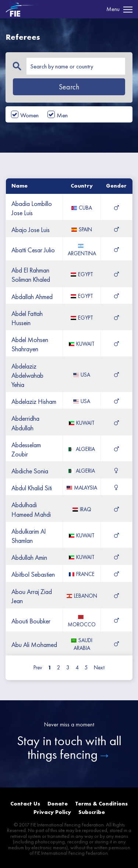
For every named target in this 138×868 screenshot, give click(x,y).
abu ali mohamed (34, 645)
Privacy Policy (52, 812)
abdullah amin (29, 557)
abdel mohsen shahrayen (30, 344)
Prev (38, 668)
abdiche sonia (30, 471)
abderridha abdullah (25, 423)
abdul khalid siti (32, 488)
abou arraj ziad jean (32, 596)
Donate (58, 804)
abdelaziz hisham (34, 401)
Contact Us (25, 804)
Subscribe (92, 812)
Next (99, 668)
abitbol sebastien (33, 574)
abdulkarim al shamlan (29, 536)
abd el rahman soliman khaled (31, 275)
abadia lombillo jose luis (32, 208)
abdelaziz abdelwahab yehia (27, 375)
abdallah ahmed (32, 297)
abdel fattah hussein (27, 318)
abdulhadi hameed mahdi (31, 509)
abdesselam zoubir (26, 449)
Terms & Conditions (101, 804)
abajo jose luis (31, 230)
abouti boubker (31, 621)
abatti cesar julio (33, 250)
